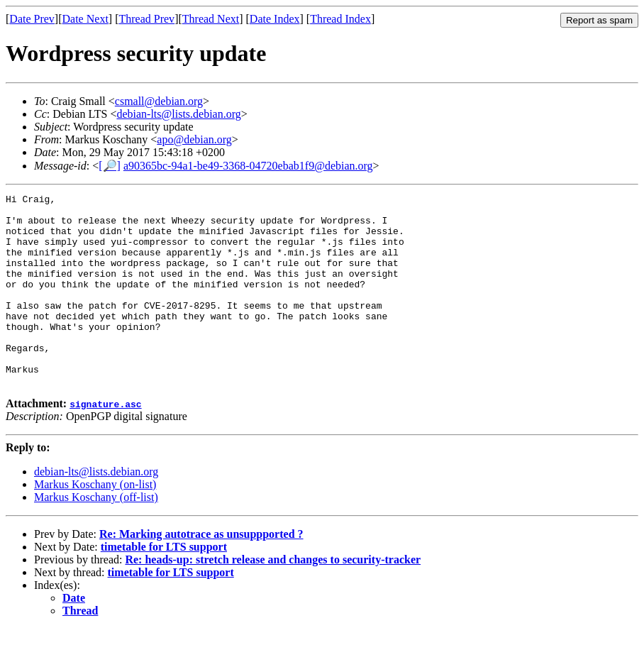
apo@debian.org (194, 139)
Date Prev (32, 19)
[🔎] (110, 166)
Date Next (85, 19)
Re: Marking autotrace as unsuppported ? (201, 572)
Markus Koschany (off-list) (96, 535)
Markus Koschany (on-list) (95, 523)
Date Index (275, 19)
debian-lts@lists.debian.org (178, 114)
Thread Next (211, 19)
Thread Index (340, 19)
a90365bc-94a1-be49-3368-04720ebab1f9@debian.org (248, 166)
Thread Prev (146, 19)
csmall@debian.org (159, 101)
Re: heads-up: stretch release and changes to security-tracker (273, 598)
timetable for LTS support (164, 585)
